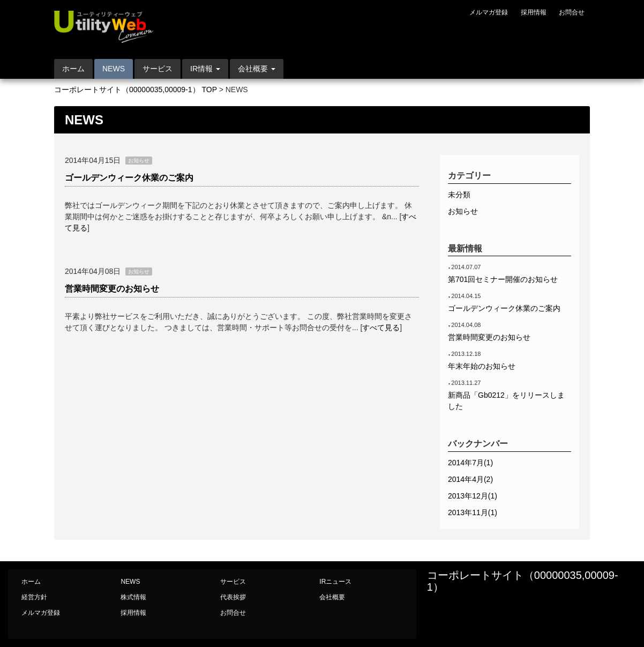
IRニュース (335, 582)
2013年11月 (473, 512)
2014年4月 (470, 479)
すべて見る (381, 328)
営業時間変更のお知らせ (112, 289)
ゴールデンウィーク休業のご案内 (129, 178)
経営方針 (34, 597)
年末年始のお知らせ (482, 366)
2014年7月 (470, 463)
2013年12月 (473, 496)
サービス (158, 69)
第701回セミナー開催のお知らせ (503, 279)
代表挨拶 (233, 597)
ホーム (73, 69)
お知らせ (463, 211)
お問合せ (572, 12)
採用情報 (534, 12)
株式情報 (133, 597)
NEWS (114, 69)
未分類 (459, 195)
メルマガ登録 (489, 12)
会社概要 (332, 597)
